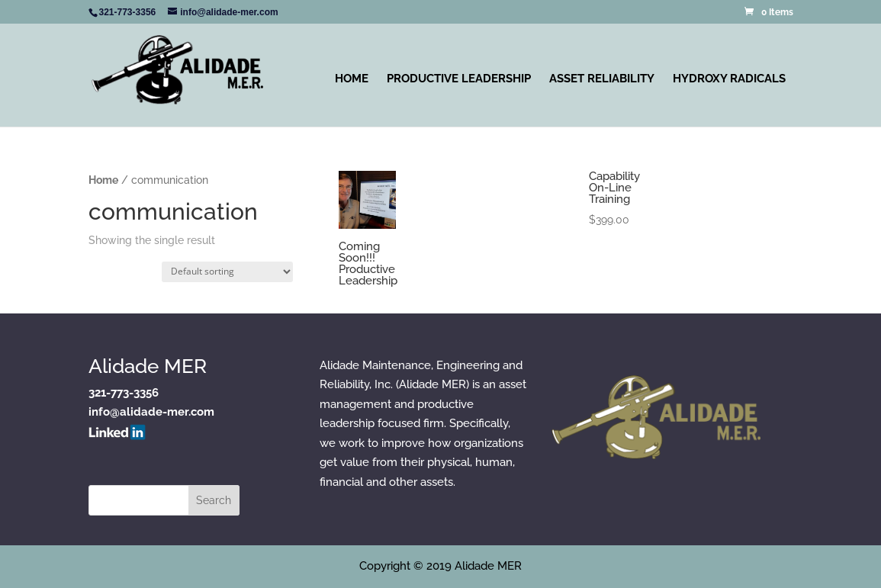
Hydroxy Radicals (729, 79)
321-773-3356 (124, 393)
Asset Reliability (602, 79)
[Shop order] (227, 272)
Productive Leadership (459, 79)
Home (352, 79)
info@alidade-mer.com (151, 412)
